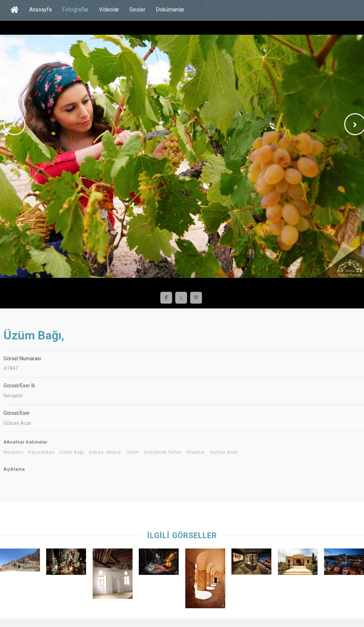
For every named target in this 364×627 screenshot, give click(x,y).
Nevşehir (14, 452)
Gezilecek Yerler (163, 452)
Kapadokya (41, 452)
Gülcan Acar (224, 452)
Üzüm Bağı (72, 452)
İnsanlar (196, 452)
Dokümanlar (170, 10)
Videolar (109, 10)
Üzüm (133, 452)
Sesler (137, 10)
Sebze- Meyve (105, 452)
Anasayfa (40, 10)
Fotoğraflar (75, 10)
